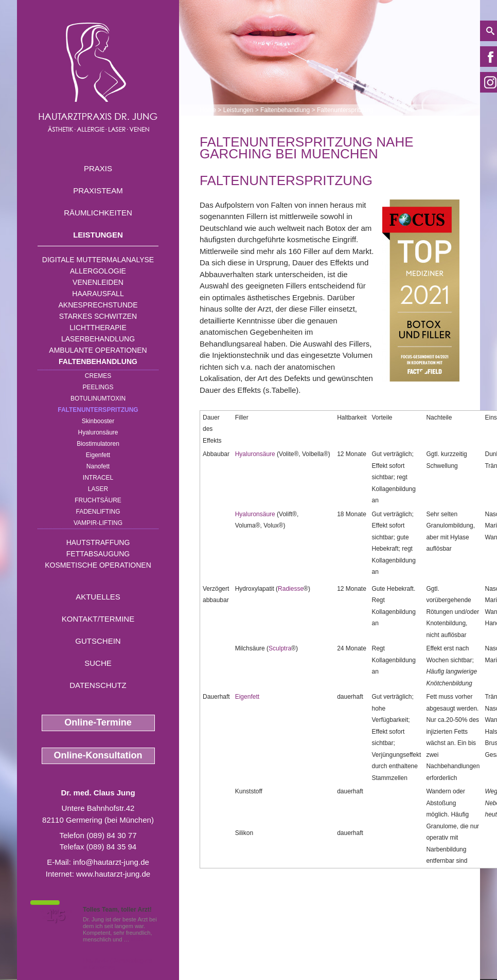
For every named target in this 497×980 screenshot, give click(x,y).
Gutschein (98, 641)
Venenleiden (98, 282)
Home (208, 110)
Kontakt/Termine (98, 619)
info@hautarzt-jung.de (111, 862)
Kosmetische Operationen (98, 565)
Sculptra (280, 648)
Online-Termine (98, 722)
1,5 (56, 916)
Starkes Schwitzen (98, 316)
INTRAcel (98, 478)
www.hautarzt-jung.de (113, 874)
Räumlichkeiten (98, 213)
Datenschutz (98, 685)
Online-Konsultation (98, 755)
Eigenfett (98, 455)
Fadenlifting (98, 512)
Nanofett (98, 466)
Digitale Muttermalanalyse (98, 260)
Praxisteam (98, 190)
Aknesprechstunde (98, 305)
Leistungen (98, 235)
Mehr (138, 939)
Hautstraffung (98, 542)
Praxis (98, 168)
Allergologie (98, 271)
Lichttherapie (98, 328)
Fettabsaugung (98, 554)
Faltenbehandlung (98, 361)
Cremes (98, 376)
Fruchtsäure (98, 500)
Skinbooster (98, 421)
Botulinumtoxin (98, 398)
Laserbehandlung (98, 339)
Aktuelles (98, 597)
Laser (98, 489)
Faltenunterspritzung (98, 410)
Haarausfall (98, 294)
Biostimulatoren (98, 444)
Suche (98, 663)
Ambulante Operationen (98, 350)
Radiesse (291, 589)
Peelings (98, 387)
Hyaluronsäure (98, 432)
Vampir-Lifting (98, 523)
